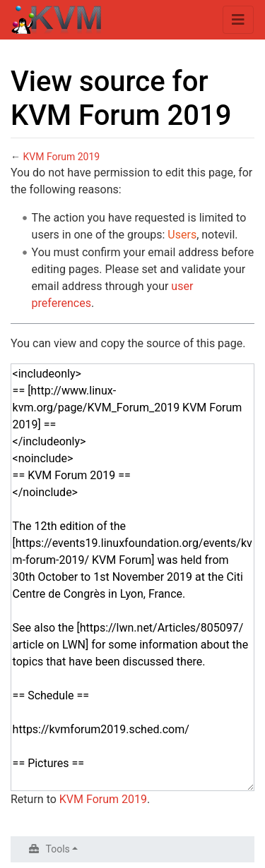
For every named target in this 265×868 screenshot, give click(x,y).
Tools (58, 849)
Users (182, 235)
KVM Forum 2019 (61, 157)
